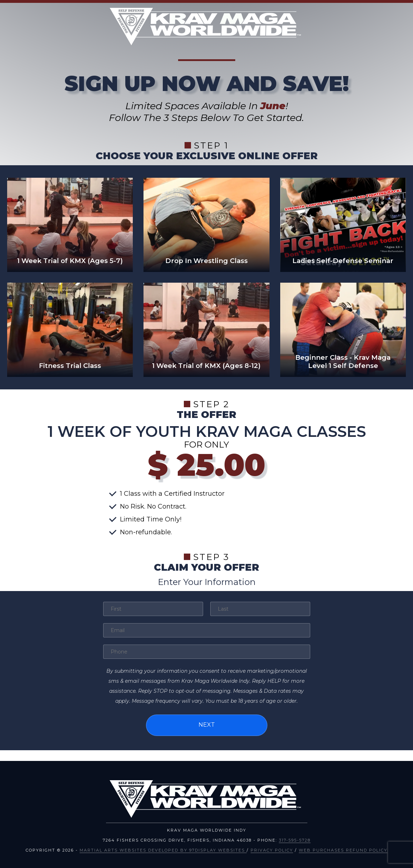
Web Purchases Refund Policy (343, 849)
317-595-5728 (295, 839)
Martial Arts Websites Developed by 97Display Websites (163, 849)
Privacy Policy (272, 849)
